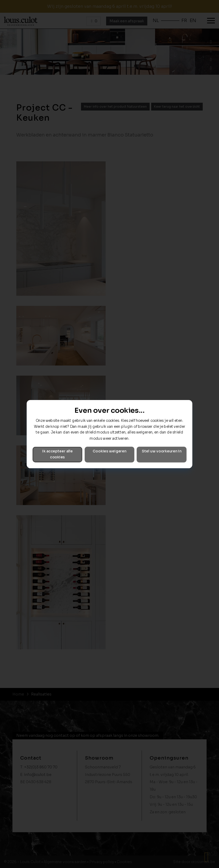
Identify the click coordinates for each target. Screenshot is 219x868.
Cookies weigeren (109, 451)
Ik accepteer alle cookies (57, 454)
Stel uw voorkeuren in (162, 451)
